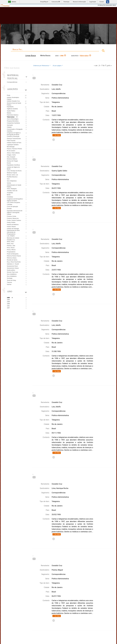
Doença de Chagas (12, 161)
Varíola (9, 183)
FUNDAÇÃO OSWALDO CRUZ (107, 5)
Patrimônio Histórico (13, 115)
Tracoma (9, 282)
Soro (8, 179)
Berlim (9, 195)
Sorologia (10, 278)
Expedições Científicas (13, 165)
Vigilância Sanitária (12, 109)
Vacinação (10, 125)
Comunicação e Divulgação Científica (15, 130)
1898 (8, 302)
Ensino (9, 163)
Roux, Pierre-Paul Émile (14, 262)
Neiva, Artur (10, 244)
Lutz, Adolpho (11, 236)
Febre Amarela (11, 141)
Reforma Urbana (12, 258)
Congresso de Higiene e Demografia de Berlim (14, 134)
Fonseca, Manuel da (13, 218)
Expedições (10, 107)
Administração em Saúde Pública (14, 186)
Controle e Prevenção (13, 136)
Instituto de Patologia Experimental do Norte (13, 230)
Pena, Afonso (11, 248)
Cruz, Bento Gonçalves (14, 203)
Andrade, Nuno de (12, 191)
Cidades (9, 127)
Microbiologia (11, 147)
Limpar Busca (31, 56)
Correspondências (12, 82)
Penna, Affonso (11, 250)
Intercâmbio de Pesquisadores (11, 233)
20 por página (58, 66)
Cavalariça (10, 197)
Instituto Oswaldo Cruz (13, 101)
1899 (8, 304)
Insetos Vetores (11, 227)
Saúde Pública (11, 111)
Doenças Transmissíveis (14, 139)
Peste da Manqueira (13, 254)
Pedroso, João (11, 246)
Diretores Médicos (12, 159)
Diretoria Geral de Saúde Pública (14, 104)
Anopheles (10, 193)
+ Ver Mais (57, 135)
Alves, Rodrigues (12, 189)
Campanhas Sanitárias (13, 123)
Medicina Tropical (12, 173)
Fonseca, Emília (12, 216)
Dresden (9, 209)
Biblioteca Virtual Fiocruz (52, 17)
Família (9, 214)
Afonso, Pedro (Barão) (13, 153)
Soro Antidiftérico (12, 274)
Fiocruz (6, 5)
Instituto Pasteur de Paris (14, 143)
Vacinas (9, 284)
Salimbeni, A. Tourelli (13, 264)
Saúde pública (11, 270)
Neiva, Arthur (11, 242)
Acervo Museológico (13, 119)
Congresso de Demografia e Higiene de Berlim (15, 200)
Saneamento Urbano (13, 268)
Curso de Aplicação (12, 207)
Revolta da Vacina (12, 260)
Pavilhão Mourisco (12, 177)
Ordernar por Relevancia (42, 66)
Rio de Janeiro (11, 151)
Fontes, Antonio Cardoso (14, 220)
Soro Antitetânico (12, 276)
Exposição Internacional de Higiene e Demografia (15, 212)
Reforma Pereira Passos (14, 256)
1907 (8, 308)
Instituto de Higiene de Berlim (13, 168)
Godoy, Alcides (11, 222)
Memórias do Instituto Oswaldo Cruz (13, 239)
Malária (9, 113)
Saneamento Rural (12, 266)
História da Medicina (13, 225)
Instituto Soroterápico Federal (13, 98)
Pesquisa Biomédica (13, 121)
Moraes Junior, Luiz (13, 175)
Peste (9, 95)
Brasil (14, 2)
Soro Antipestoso (12, 181)
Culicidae (10, 205)
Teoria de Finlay (11, 280)
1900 (8, 300)
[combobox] (59, 51)
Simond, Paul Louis (12, 272)
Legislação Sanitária (13, 145)
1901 (8, 306)
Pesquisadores (11, 252)
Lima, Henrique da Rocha (14, 171)
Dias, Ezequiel (11, 157)
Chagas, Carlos (11, 155)
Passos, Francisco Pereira (14, 149)
